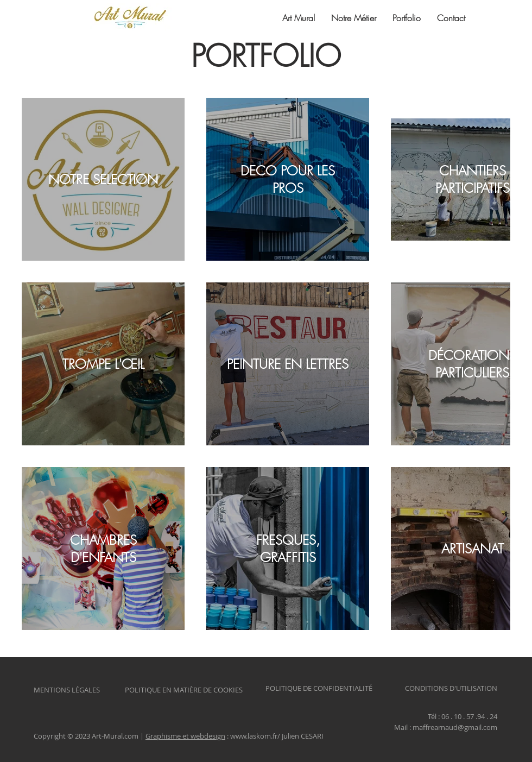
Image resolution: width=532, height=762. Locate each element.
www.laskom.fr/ (255, 736)
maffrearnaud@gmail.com (455, 727)
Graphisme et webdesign (185, 736)
